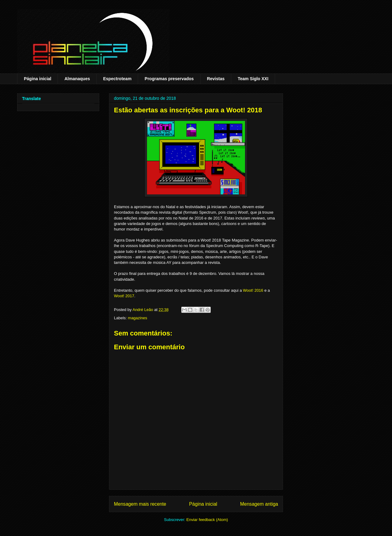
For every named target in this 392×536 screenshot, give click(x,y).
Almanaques (77, 79)
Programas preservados (169, 79)
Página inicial (38, 79)
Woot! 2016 (253, 290)
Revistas (216, 79)
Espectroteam (117, 79)
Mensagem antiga (259, 504)
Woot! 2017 (124, 296)
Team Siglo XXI (253, 79)
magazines (138, 318)
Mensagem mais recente (140, 504)
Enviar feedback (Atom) (207, 520)
